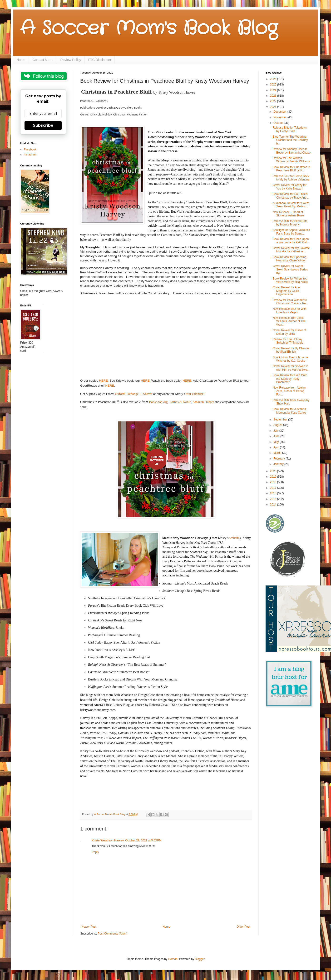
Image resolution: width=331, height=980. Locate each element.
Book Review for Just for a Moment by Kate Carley (289, 411)
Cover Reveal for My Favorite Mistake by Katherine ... (291, 250)
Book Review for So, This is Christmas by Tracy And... (291, 196)
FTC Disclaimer (100, 60)
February (279, 459)
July (276, 431)
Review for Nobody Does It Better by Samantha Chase (292, 151)
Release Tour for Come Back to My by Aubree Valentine (291, 178)
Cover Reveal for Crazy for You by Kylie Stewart (290, 187)
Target (210, 402)
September (281, 420)
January (279, 464)
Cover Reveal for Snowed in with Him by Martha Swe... (291, 368)
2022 (274, 101)
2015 (274, 499)
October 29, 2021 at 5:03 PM (143, 840)
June (277, 436)
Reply (95, 852)
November (280, 117)
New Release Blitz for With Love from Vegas (290, 310)
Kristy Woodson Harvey (108, 840)
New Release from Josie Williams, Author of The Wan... (289, 321)
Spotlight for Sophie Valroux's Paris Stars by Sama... (291, 232)
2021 (274, 107)
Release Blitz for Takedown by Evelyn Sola (290, 129)
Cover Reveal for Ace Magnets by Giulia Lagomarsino (286, 291)
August (278, 425)
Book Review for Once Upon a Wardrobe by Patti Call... (291, 241)
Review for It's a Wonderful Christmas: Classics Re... (290, 302)
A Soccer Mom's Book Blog (149, 29)
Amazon (198, 402)
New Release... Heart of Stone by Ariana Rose (288, 214)
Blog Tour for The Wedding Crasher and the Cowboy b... (290, 140)
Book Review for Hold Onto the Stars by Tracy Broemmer (290, 379)
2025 (274, 85)
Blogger (200, 959)
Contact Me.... (43, 60)
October (279, 123)
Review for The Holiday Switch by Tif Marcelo (288, 341)
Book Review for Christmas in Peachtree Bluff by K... (291, 169)
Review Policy (71, 60)
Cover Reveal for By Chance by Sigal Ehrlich (291, 350)
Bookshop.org (158, 402)
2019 (274, 477)
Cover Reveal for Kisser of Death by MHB (289, 332)
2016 (274, 493)
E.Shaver (146, 394)
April (277, 447)
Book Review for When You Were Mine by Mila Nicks (290, 280)
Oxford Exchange (126, 394)
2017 (274, 488)
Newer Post (89, 927)
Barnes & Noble (180, 402)
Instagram (30, 155)
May (277, 442)
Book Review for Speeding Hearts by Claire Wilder (289, 259)
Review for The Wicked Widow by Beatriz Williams (291, 160)
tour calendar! (196, 394)
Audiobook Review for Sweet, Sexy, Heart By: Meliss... (291, 205)
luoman (173, 959)
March (278, 453)
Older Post (243, 927)
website (235, 538)
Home (21, 60)
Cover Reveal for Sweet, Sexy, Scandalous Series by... (290, 269)
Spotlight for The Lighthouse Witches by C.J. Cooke (291, 359)
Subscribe (43, 125)
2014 (274, 505)
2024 (274, 90)
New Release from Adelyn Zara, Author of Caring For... (289, 391)
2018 (274, 482)
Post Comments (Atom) (112, 934)
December (280, 112)
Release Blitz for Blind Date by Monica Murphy (290, 223)
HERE (103, 381)
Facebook (30, 150)
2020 (274, 471)
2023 (274, 96)
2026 (274, 79)
